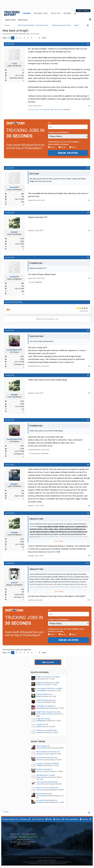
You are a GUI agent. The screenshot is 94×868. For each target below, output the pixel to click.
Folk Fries (40, 790)
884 (23, 194)
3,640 (22, 239)
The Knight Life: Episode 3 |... (46, 706)
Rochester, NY (19, 364)
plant (38, 679)
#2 (88, 168)
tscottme (39, 802)
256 (23, 491)
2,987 (22, 356)
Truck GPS (56, 13)
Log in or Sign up (83, 11)
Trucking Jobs (40, 13)
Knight (15, 34)
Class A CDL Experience (58, 132)
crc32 (28, 34)
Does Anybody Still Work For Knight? (49, 688)
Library (13, 837)
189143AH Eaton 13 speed (46, 775)
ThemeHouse (61, 864)
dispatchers (52, 552)
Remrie (31, 110)
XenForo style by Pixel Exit (47, 860)
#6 (88, 375)
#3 (88, 213)
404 (23, 589)
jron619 (14, 583)
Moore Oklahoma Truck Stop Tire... (48, 752)
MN (23, 202)
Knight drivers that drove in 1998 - (48, 683)
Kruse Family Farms (43, 777)
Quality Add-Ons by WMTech (47, 862)
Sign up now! (48, 662)
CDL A (51, 147)
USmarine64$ (41, 748)
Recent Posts (23, 20)
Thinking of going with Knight (47, 730)
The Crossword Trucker (44, 714)
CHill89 (39, 765)
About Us (15, 834)
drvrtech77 (40, 760)
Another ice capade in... (44, 769)
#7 (88, 420)
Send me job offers (68, 153)
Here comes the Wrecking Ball (47, 782)
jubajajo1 (14, 484)
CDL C (73, 147)
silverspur (40, 754)
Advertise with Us (28, 837)
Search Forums (10, 20)
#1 (88, 44)
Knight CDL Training (43, 719)
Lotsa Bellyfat (41, 691)
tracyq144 (14, 187)
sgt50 (38, 727)
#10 (88, 563)
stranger (14, 232)
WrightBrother (41, 721)
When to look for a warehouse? (47, 788)
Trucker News (29, 834)
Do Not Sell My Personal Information (23, 843)
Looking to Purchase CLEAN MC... (48, 763)
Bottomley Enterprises (44, 794)
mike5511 (40, 685)
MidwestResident (42, 708)
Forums (26, 13)
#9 (88, 513)
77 (23, 70)
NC (23, 247)
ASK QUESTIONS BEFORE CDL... (47, 800)
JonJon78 (40, 784)
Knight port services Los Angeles (48, 677)
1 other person (58, 110)
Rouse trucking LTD (43, 746)
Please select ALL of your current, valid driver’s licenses (64, 143)
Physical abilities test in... (45, 694)
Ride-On (37, 110)
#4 (88, 257)
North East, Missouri (17, 78)
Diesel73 (39, 696)
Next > (44, 38)
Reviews (67, 13)
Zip (49, 123)
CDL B (62, 147)
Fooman (39, 702)
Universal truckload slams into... (47, 758)
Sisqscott (40, 732)
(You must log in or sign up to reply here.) (17, 650)
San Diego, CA (19, 597)
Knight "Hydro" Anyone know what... (49, 712)
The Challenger (45, 110)
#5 (88, 330)
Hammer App (23, 840)
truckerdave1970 (14, 350)
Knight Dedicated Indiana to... (47, 700)
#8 (88, 465)
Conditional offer (42, 724)
